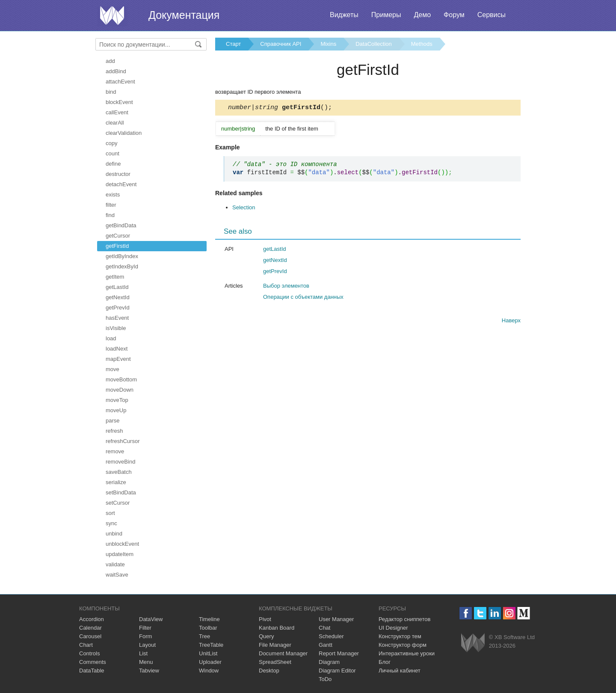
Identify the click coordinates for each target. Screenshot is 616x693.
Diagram (329, 662)
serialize (116, 482)
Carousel (90, 636)
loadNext (117, 349)
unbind (114, 534)
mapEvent (118, 359)
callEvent (117, 112)
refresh (114, 431)
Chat (324, 628)
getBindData (121, 225)
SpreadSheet (275, 662)
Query (266, 636)
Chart (86, 645)
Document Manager (283, 653)
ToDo (325, 679)
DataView (151, 619)
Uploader (210, 662)
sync (111, 523)
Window (209, 671)
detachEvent (121, 184)
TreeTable (211, 645)
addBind (116, 71)
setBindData (121, 492)
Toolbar (208, 628)
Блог (385, 662)
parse (113, 421)
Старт (233, 44)
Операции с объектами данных (303, 298)
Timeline (209, 619)
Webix (473, 643)
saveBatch (119, 472)
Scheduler (331, 636)
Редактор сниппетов (404, 619)
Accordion (92, 619)
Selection (244, 209)
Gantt (326, 645)
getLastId (117, 287)
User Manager (336, 619)
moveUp (116, 410)
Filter (145, 628)
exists (113, 195)
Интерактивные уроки (407, 653)
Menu (146, 662)
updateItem (120, 554)
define (113, 164)
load (111, 338)
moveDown (120, 390)
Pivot (265, 619)
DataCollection (374, 44)
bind (111, 92)
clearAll (115, 123)
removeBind (120, 462)
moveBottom (121, 379)
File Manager (275, 645)
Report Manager (339, 653)
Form (145, 636)
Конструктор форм (403, 645)
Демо (422, 15)
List (143, 653)
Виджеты (344, 15)
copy (111, 143)
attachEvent (120, 82)
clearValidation (124, 133)
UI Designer (393, 628)
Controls (89, 653)
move (113, 369)
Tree (204, 636)
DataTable (92, 671)
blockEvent (119, 102)
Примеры (386, 15)
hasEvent (117, 318)
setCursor (118, 503)
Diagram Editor (337, 671)
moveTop (117, 400)
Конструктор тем (400, 636)
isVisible (116, 328)
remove (115, 451)
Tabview (149, 671)
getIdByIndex (122, 256)
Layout (147, 645)
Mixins (328, 44)
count (113, 153)
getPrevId (118, 308)
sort (110, 513)
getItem (115, 277)
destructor (118, 174)
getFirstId (117, 246)
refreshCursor (123, 441)
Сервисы (492, 15)
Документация (184, 15)
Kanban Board (277, 628)
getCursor (118, 236)
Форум (454, 15)
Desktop (269, 671)
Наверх (511, 322)
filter (111, 205)
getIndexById (122, 266)
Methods (422, 44)
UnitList (208, 653)
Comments (93, 662)
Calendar (90, 628)
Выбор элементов (286, 287)
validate (115, 564)
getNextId (118, 297)
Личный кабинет (400, 671)
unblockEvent (122, 544)
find (110, 215)
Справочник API (281, 44)
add (110, 61)
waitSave (117, 575)
